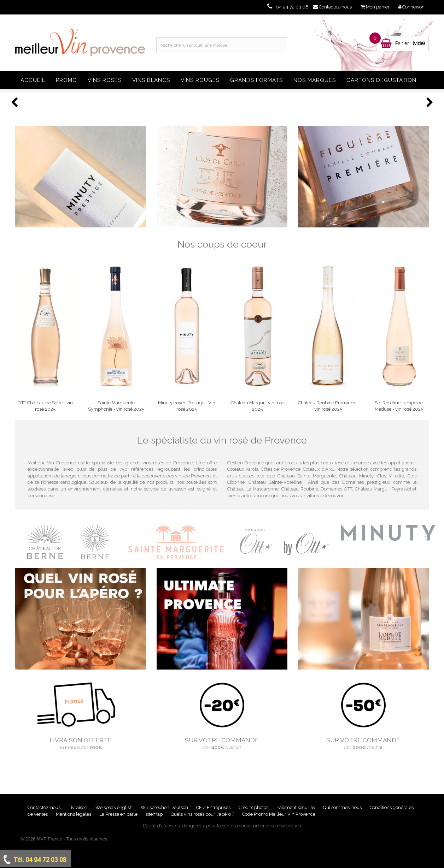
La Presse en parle (119, 814)
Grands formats (256, 80)
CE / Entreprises (214, 807)
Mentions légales (74, 814)
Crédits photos (254, 807)
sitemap (155, 814)
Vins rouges (200, 80)
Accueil (33, 80)
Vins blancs (151, 80)
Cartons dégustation (381, 80)
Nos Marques (315, 80)
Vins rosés (105, 80)
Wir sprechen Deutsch (165, 807)
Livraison (78, 807)
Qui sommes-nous (343, 807)
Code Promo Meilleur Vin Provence (279, 814)
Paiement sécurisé (296, 807)
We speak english (115, 807)
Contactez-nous (45, 807)
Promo (66, 80)
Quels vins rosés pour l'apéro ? (202, 814)
